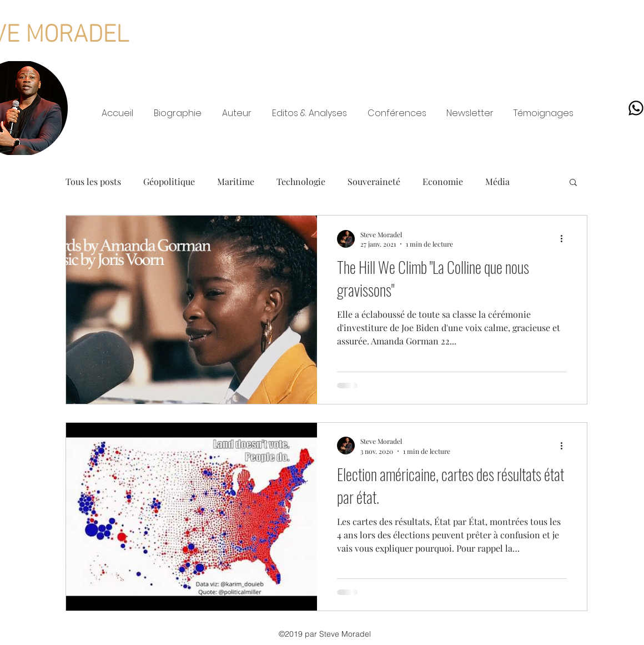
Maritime (236, 181)
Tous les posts (93, 181)
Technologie (301, 181)
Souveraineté (374, 181)
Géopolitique (169, 181)
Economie (443, 181)
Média (497, 181)
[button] (573, 183)
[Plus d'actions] (565, 239)
